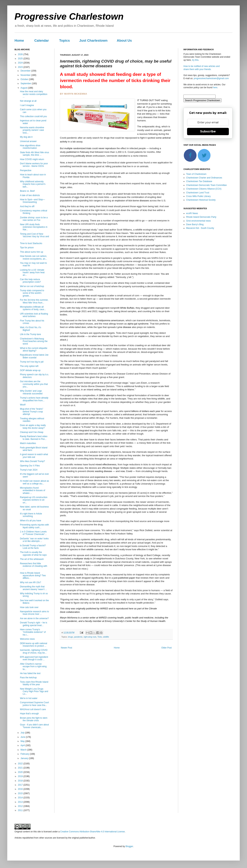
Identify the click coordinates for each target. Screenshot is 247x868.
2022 (21, 764)
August (24, 88)
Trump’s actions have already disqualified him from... (34, 399)
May (23, 741)
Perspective (26, 170)
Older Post (166, 648)
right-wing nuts (90, 637)
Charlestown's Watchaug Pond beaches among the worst (34, 341)
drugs (71, 637)
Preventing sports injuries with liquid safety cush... (34, 526)
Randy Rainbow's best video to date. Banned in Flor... (34, 438)
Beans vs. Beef (27, 191)
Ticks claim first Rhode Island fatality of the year (34, 683)
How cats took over (29, 607)
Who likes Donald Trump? (32, 461)
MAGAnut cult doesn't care (33, 709)
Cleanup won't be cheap (32, 432)
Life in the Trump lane (30, 334)
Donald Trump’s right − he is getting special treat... (34, 624)
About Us (124, 40)
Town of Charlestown (196, 174)
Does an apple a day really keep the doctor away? (33, 427)
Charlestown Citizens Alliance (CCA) (204, 189)
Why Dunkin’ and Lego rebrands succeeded (31, 392)
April (23, 745)
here (215, 87)
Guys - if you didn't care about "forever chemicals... (34, 726)
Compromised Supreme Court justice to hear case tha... (34, 704)
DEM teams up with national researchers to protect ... (34, 645)
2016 (21, 789)
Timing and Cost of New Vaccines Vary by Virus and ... (35, 237)
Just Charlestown (93, 40)
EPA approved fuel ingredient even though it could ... (34, 658)
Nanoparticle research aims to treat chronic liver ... (34, 613)
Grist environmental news (198, 221)
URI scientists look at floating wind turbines (34, 315)
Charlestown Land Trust (198, 193)
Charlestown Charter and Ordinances (204, 178)
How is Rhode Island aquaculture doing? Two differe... (33, 576)
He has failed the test (30, 673)
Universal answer (28, 141)
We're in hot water (29, 698)
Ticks (100, 637)
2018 (21, 781)
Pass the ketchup (28, 678)
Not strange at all (28, 101)
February (25, 754)
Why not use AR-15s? (31, 582)
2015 (21, 793)
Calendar (42, 40)
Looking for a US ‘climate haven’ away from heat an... (32, 273)
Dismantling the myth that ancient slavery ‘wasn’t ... (33, 588)
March (24, 750)
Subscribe (208, 131)
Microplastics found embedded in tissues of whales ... (33, 490)
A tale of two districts (30, 195)
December (26, 71)
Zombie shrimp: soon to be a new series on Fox (34, 219)
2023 (21, 67)
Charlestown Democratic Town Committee (206, 185)
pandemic (78, 637)
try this (195, 60)
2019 (21, 776)
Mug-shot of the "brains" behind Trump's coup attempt (32, 412)
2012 (21, 806)
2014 (21, 798)
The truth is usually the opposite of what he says (33, 554)
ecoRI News (192, 213)
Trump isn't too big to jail (32, 362)
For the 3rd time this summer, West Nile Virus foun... (34, 301)
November (26, 75)
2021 (21, 768)
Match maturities (28, 443)
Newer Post (66, 648)
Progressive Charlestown (69, 17)
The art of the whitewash (32, 559)
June (23, 737)
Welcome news (27, 639)
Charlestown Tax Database (199, 181)
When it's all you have (31, 521)
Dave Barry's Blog (195, 224)
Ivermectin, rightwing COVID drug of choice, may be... (34, 651)
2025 (21, 59)
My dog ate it (26, 137)
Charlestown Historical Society (201, 200)
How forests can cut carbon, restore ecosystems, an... (34, 257)
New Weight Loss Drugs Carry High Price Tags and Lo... (34, 691)
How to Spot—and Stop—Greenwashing (32, 201)
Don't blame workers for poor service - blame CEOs (34, 165)
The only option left (29, 366)
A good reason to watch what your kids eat (34, 456)
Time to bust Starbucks (31, 243)
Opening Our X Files (30, 466)
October (25, 79)
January (25, 758)
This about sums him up (32, 252)
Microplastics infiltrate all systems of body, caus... (33, 308)
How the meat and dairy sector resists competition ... (34, 94)
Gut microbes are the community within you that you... (34, 384)
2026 (21, 54)
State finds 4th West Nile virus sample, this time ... (35, 154)
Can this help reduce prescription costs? (30, 281)
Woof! (23, 405)
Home (19, 40)
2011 (21, 810)
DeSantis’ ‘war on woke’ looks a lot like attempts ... (34, 540)
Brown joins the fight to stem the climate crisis (34, 719)
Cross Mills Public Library (198, 196)
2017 (21, 785)
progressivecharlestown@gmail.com (211, 78)
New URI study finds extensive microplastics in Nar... (34, 227)
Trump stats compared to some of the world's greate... (32, 293)
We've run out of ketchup (32, 286)
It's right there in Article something (31, 515)
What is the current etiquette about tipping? (34, 349)
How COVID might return (32, 159)
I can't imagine (27, 105)
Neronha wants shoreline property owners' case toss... (32, 130)
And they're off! (27, 206)
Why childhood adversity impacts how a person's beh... (33, 184)
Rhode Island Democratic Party (201, 217)
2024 (21, 63)
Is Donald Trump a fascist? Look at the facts (33, 547)
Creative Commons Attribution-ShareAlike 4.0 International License (92, 832)
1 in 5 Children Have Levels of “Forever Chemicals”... (33, 533)
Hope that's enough (29, 714)
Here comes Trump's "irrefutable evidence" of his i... (33, 632)
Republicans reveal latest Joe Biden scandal (34, 356)
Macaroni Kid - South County (200, 228)
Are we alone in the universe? (34, 618)
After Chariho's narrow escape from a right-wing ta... (33, 667)
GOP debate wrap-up (30, 370)
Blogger (129, 846)
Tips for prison (27, 248)
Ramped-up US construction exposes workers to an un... (34, 500)
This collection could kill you (33, 116)
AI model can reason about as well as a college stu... (34, 482)
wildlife (106, 637)
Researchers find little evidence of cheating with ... (34, 566)
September (26, 83)
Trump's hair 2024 (29, 470)
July (23, 733)
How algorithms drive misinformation (30, 147)
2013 (21, 802)
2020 (21, 772)
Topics (65, 40)
